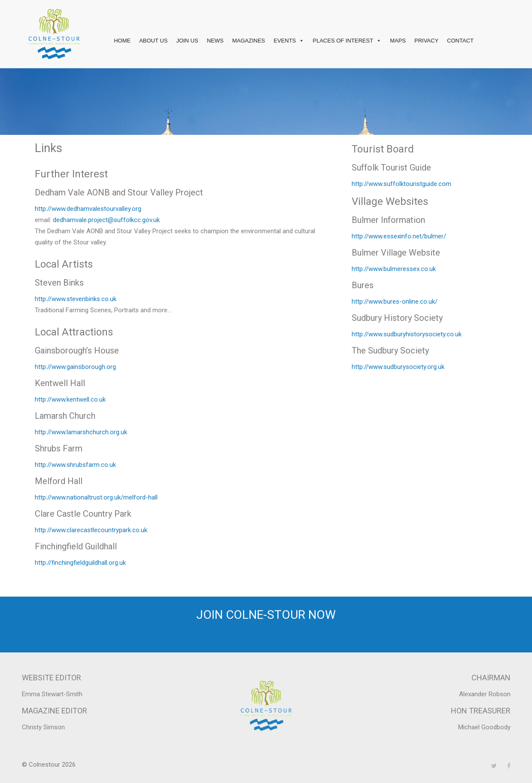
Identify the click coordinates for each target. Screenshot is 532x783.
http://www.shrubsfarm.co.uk (75, 465)
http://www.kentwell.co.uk (70, 399)
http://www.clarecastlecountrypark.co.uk (91, 530)
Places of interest (347, 41)
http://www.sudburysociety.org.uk (398, 367)
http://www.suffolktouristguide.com (401, 184)
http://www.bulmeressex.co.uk (394, 269)
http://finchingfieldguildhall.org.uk (80, 563)
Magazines (249, 41)
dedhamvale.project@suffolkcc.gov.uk (106, 220)
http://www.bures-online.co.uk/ (395, 302)
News (215, 41)
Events (289, 41)
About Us (153, 41)
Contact (460, 41)
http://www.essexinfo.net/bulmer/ (399, 236)
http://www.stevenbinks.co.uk (76, 299)
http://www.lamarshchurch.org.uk (81, 432)
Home (122, 41)
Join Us (187, 41)
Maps (398, 41)
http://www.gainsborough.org (75, 367)
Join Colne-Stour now (266, 624)
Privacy (426, 41)
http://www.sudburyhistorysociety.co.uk (407, 334)
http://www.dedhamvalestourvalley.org (88, 209)
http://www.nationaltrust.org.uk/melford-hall (96, 497)
